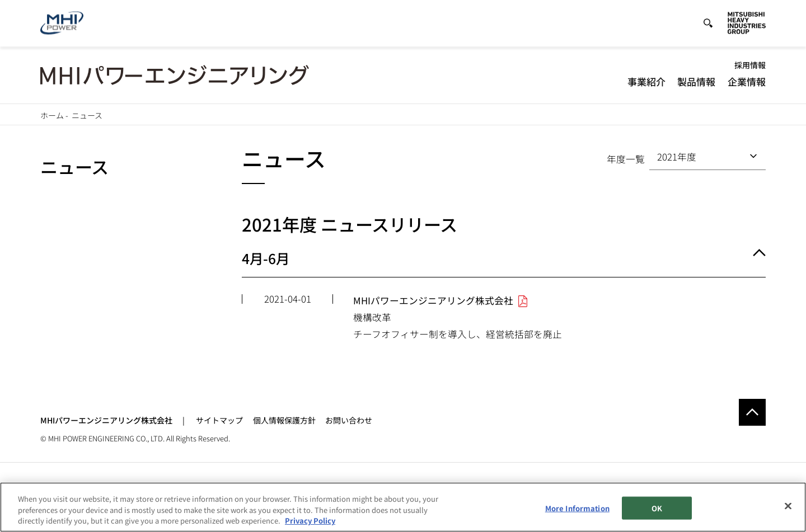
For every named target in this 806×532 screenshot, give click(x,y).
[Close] (788, 511)
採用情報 (750, 65)
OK (657, 513)
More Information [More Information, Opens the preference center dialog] (577, 513)
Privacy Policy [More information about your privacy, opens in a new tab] (310, 526)
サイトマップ (219, 420)
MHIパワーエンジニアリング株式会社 (106, 420)
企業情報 (747, 81)
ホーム (52, 115)
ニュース (74, 166)
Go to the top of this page (752, 412)
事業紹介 (646, 81)
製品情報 (696, 81)
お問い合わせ (349, 420)
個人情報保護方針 (284, 420)
